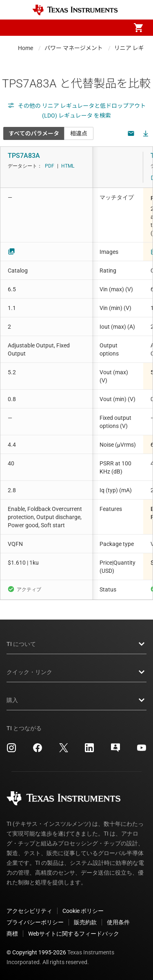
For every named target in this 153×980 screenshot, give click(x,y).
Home (25, 48)
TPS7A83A (24, 156)
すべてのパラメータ (34, 133)
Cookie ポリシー (83, 911)
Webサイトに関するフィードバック (74, 934)
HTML (68, 166)
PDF (50, 166)
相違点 (79, 133)
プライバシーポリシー (35, 922)
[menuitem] (70, 28)
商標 (12, 934)
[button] (15, 28)
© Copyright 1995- (36, 952)
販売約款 (85, 922)
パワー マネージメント (74, 48)
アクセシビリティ (29, 911)
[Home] (75, 10)
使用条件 (118, 922)
